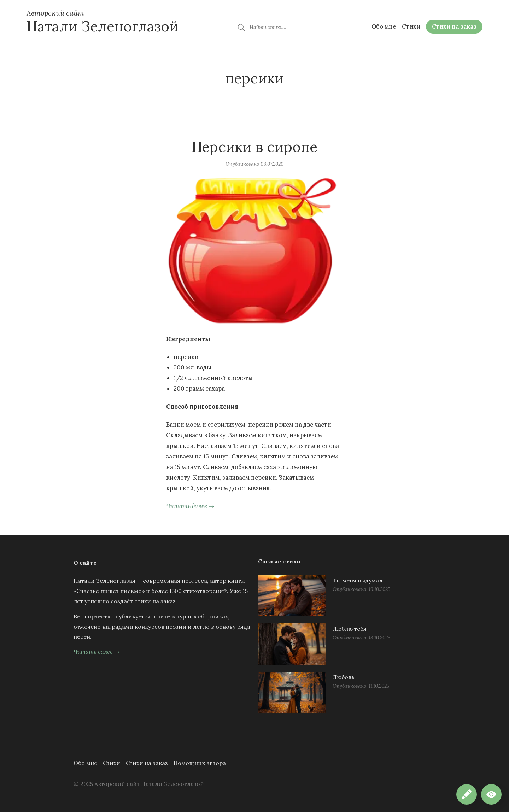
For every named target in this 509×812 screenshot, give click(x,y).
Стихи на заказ (147, 763)
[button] (491, 794)
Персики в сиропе (255, 147)
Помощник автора (200, 763)
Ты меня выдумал (358, 580)
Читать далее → (190, 506)
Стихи (112, 763)
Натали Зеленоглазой (102, 26)
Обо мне (85, 763)
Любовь (344, 677)
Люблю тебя (350, 629)
